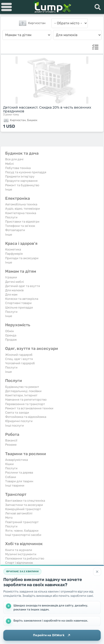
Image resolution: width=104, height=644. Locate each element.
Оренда (11, 335)
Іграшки (11, 277)
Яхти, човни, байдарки (22, 531)
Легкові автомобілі (19, 513)
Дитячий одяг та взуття (23, 286)
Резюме (11, 445)
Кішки (9, 464)
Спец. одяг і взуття (19, 359)
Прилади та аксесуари (22, 258)
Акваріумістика (17, 460)
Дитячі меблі (15, 282)
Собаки (11, 477)
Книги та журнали (19, 550)
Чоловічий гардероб (20, 363)
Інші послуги (15, 426)
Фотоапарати (15, 230)
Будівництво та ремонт (22, 387)
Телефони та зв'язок (20, 226)
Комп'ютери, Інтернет (21, 395)
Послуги (11, 217)
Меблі (9, 164)
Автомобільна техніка (21, 204)
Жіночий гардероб (19, 355)
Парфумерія (14, 254)
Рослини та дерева (19, 472)
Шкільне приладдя (19, 307)
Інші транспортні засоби (23, 535)
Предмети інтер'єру (20, 176)
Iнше (9, 189)
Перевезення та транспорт (25, 404)
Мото (9, 518)
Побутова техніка (18, 168)
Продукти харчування (21, 181)
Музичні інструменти (21, 554)
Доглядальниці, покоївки (23, 391)
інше (8, 372)
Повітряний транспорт (22, 522)
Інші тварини (15, 485)
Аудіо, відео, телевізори (23, 209)
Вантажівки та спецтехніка (25, 501)
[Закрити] (97, 572)
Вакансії (11, 440)
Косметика (13, 249)
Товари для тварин (19, 481)
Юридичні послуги (19, 421)
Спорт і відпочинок (19, 563)
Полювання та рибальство (25, 558)
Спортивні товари (18, 303)
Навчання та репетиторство (26, 400)
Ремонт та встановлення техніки (29, 408)
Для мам (11, 294)
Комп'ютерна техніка (21, 213)
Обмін (10, 331)
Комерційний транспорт (23, 509)
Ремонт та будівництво (22, 185)
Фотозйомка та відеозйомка (26, 417)
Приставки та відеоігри (22, 222)
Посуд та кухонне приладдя (26, 172)
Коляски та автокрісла (22, 299)
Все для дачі (14, 159)
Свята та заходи (17, 413)
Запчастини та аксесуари (24, 505)
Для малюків (14, 290)
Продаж (11, 340)
